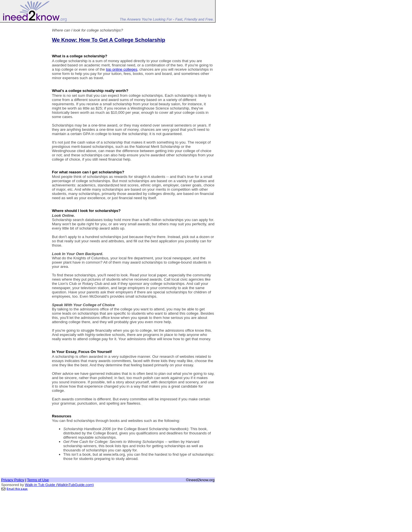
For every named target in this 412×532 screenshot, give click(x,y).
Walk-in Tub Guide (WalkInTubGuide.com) (59, 485)
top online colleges (121, 69)
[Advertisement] (24, 109)
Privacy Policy (13, 480)
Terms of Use (38, 480)
